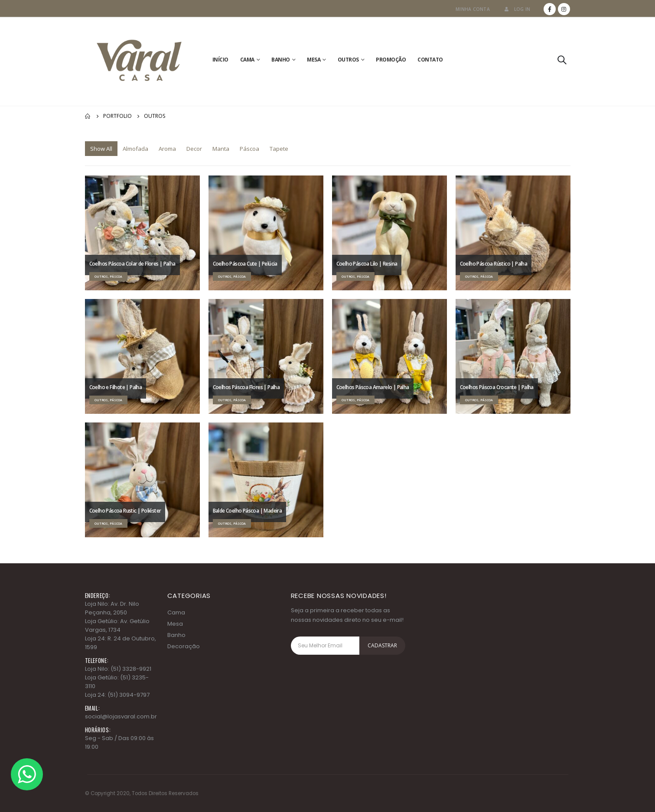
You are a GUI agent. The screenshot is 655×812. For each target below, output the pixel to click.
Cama (247, 60)
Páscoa (249, 149)
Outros (348, 60)
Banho (281, 60)
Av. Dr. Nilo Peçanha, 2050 (112, 608)
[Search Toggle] (562, 60)
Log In (517, 9)
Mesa (314, 60)
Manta (221, 149)
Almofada (135, 149)
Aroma (167, 149)
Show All (101, 149)
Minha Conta (473, 9)
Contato (430, 60)
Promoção (391, 60)
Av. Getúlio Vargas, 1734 (117, 625)
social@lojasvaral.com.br (121, 716)
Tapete (279, 149)
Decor (194, 149)
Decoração (184, 646)
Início (220, 60)
